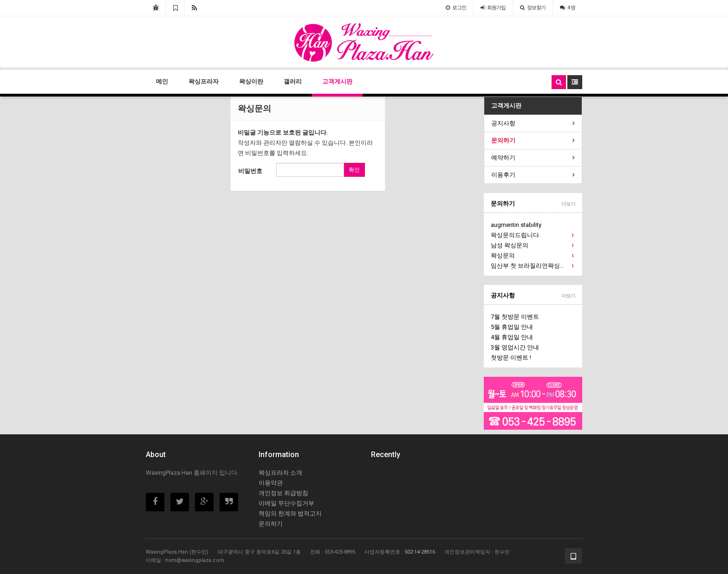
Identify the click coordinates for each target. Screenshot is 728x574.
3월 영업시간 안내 (515, 347)
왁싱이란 (251, 81)
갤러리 (293, 81)
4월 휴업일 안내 (512, 337)
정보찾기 (533, 8)
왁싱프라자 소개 (280, 473)
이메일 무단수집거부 (286, 503)
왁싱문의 (532, 256)
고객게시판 (337, 81)
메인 (162, 81)
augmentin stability (516, 225)
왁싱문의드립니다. (532, 235)
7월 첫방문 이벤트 (515, 317)
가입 (493, 8)
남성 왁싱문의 (532, 245)
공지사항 (503, 295)
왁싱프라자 (204, 81)
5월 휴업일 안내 (512, 327)
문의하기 (503, 203)
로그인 (456, 8)
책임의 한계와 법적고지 (290, 513)
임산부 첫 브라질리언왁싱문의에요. (533, 266)
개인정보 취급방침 (283, 493)
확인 (354, 170)
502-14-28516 (420, 552)
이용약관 (271, 483)
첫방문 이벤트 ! (511, 358)
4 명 (568, 8)
